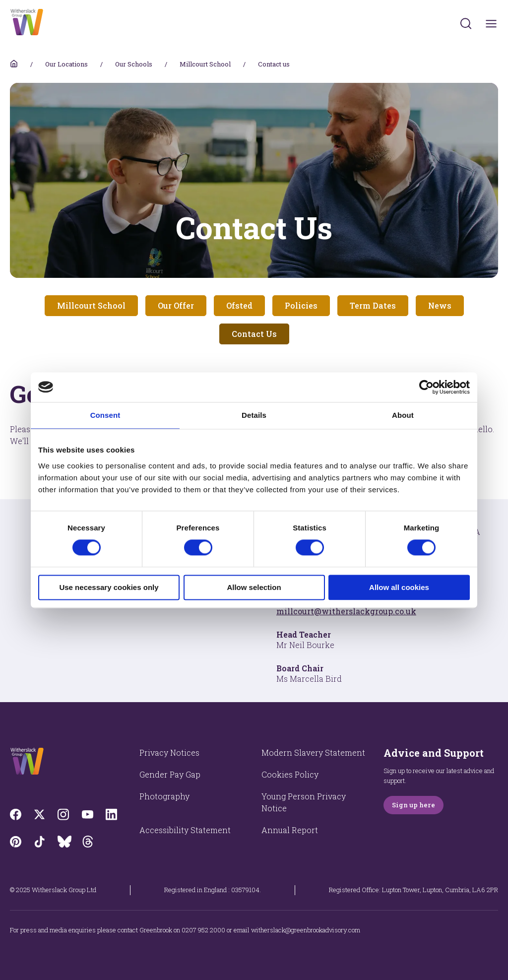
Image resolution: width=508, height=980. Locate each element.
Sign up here (413, 805)
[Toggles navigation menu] (491, 24)
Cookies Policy (290, 774)
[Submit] (466, 23)
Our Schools (134, 64)
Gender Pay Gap (170, 774)
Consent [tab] (105, 415)
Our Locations (66, 64)
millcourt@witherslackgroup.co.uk (346, 611)
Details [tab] (254, 415)
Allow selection (254, 587)
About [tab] (403, 415)
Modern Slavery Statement (313, 752)
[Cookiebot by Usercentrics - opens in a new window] (426, 387)
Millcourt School (205, 64)
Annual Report (290, 830)
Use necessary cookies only (109, 587)
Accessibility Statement (185, 830)
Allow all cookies (399, 587)
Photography (164, 796)
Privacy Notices (169, 752)
